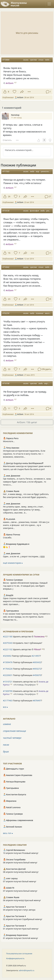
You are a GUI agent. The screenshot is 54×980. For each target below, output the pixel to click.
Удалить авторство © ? (25, 637)
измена (7, 724)
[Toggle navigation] (49, 4)
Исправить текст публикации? (23, 643)
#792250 (6, 313)
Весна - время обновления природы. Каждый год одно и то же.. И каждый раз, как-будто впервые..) (25, 586)
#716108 (6, 383)
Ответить (7, 140)
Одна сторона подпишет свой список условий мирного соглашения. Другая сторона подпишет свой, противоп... (27, 601)
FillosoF (37, 649)
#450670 (37, 675)
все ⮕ (5, 707)
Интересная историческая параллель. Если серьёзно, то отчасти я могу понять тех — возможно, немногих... (24, 454)
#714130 (6, 211)
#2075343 (8, 643)
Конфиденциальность (15, 958)
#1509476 (8, 662)
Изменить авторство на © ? (26, 683)
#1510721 (8, 682)
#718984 (6, 60)
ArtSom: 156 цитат (27, 422)
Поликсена (39, 637)
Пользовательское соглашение (19, 954)
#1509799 (8, 691)
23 (9, 299)
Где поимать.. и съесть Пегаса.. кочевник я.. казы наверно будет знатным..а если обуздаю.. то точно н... (27, 482)
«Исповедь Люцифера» (25, 685)
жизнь (26, 60)
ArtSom (10, 83)
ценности (45, 171)
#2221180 (8, 637)
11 (9, 408)
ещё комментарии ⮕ (13, 563)
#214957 (36, 656)
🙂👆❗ (7, 547)
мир (38, 171)
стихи (41, 60)
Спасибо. (7, 538)
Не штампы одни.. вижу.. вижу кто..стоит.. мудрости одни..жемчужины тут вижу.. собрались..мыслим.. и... (23, 510)
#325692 (7, 656)
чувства (33, 60)
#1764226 (8, 669)
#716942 (6, 267)
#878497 (37, 701)
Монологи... (9, 441)
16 (9, 253)
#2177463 (8, 701)
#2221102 (8, 649)
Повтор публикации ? (22, 656)
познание (40, 313)
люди (47, 60)
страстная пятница (14, 731)
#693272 (37, 669)
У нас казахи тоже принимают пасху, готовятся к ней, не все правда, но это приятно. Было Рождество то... (27, 617)
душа (6, 752)
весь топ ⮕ (8, 833)
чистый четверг (12, 738)
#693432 (37, 662)
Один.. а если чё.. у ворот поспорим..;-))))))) (24, 556)
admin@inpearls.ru (27, 970)
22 (9, 369)
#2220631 (8, 675)
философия (34, 211)
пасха (6, 745)
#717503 (6, 171)
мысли (48, 313)
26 (9, 196)
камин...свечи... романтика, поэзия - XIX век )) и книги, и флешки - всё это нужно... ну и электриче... (26, 525)
